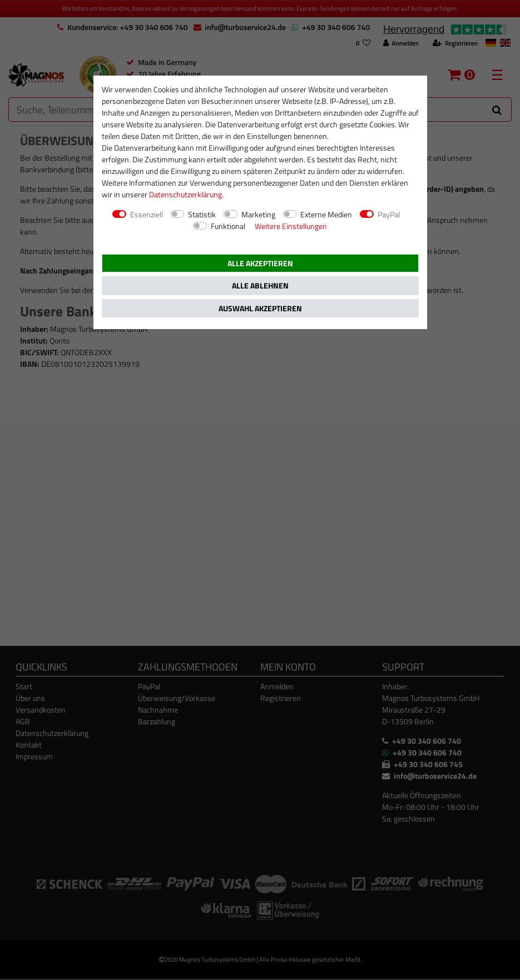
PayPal (389, 214)
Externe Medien (326, 214)
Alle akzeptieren (260, 263)
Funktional (228, 226)
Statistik (202, 214)
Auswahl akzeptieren (260, 308)
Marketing (258, 214)
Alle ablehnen (260, 285)
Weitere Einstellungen (291, 226)
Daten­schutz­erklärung (185, 194)
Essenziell (147, 214)
